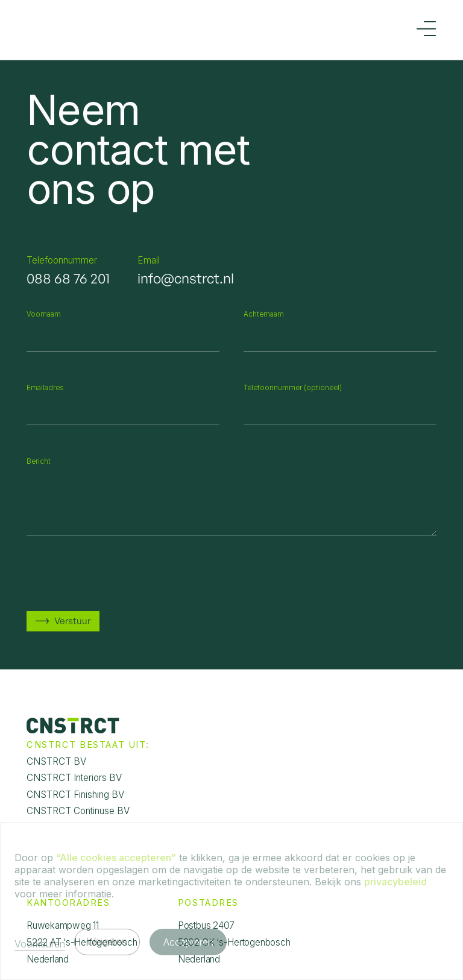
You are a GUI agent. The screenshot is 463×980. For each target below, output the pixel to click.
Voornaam (44, 314)
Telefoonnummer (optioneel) (293, 388)
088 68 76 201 (68, 278)
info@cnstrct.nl (186, 278)
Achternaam (264, 314)
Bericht (39, 461)
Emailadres (45, 388)
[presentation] (118, 574)
